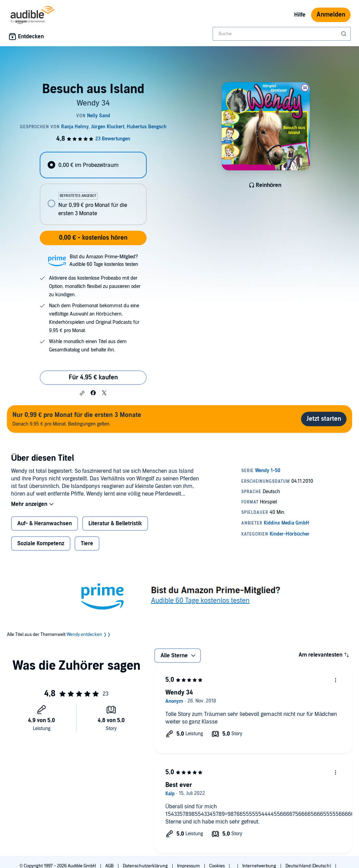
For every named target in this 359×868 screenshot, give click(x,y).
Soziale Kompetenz (41, 543)
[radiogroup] (93, 188)
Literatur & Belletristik (115, 523)
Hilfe (300, 15)
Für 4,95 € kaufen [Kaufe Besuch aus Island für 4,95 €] (93, 377)
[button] (82, 393)
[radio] (93, 165)
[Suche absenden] (345, 34)
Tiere (87, 543)
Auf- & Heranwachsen (45, 523)
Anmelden (331, 15)
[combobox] (282, 34)
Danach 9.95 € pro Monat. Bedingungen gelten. (77, 419)
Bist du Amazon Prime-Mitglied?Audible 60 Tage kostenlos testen (104, 261)
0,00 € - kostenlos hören (93, 238)
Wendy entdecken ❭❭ (89, 635)
